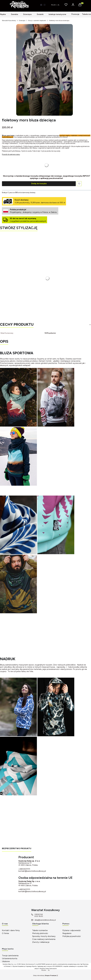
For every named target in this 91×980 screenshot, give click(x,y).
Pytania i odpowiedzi (72, 930)
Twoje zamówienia (10, 956)
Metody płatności (40, 933)
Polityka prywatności (72, 936)
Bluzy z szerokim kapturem (37, 21)
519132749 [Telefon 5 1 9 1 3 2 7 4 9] (39, 914)
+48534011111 (24, 869)
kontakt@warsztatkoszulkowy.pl (32, 871)
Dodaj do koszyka (39, 184)
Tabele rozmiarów (40, 930)
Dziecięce (22, 21)
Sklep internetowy (45, 976)
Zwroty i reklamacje (41, 942)
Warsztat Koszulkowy (9, 21)
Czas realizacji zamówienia (44, 939)
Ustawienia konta (10, 958)
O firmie (5, 933)
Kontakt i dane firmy (11, 930)
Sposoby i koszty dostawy (44, 936)
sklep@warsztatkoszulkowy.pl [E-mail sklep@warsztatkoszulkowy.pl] (45, 920)
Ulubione (6, 961)
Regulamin (67, 933)
